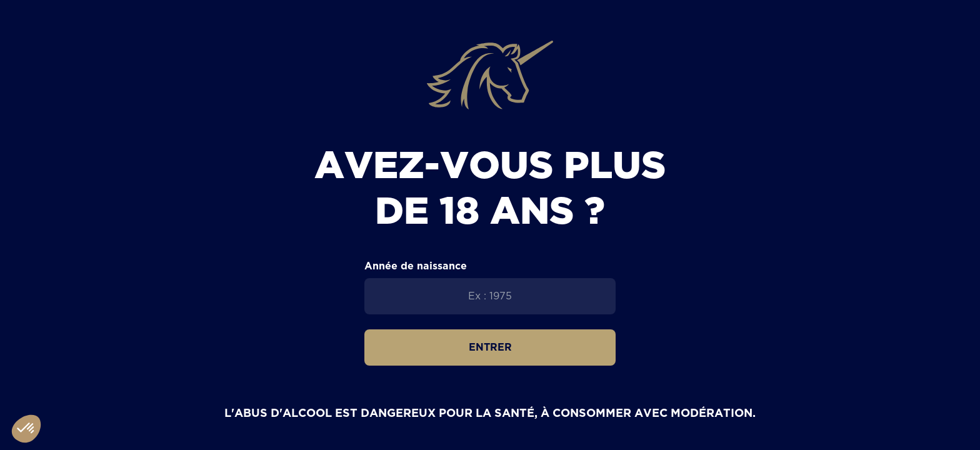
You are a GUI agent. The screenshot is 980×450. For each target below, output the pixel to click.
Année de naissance (416, 266)
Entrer (490, 347)
